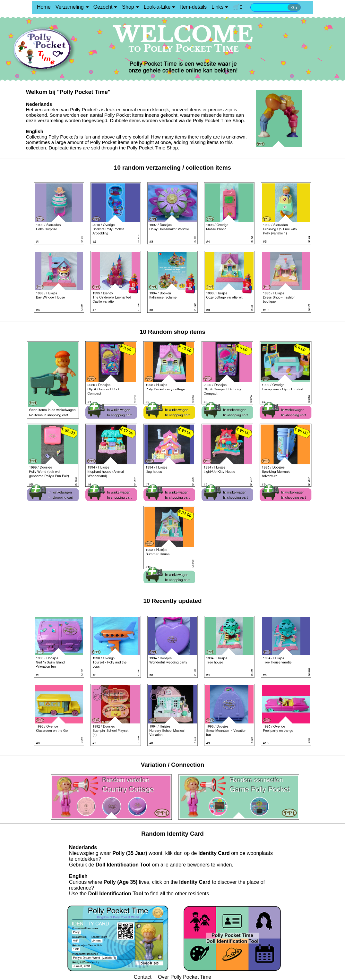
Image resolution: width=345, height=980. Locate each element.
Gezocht (103, 7)
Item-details (193, 7)
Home (44, 7)
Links (217, 7)
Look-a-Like (157, 7)
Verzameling (70, 7)
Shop (128, 7)
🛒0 (238, 7)
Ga (294, 8)
